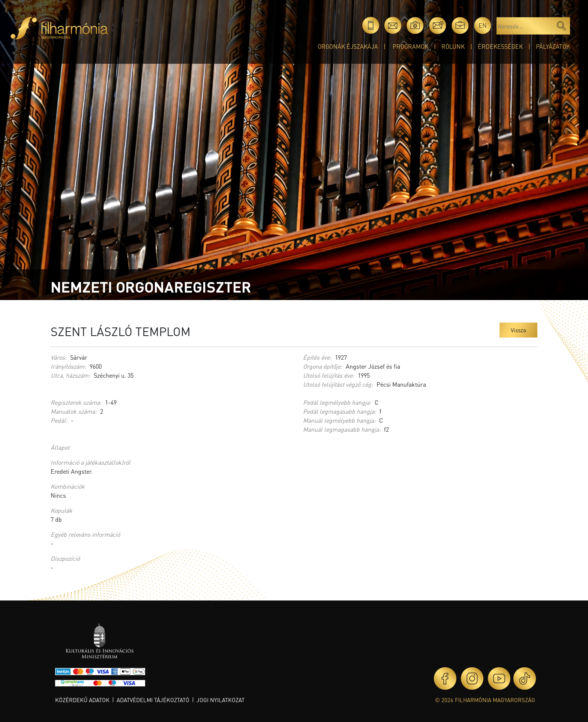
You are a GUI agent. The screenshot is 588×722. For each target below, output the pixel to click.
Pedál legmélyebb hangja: (337, 402)
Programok (410, 46)
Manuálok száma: (74, 411)
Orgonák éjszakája (348, 46)
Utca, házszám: (70, 375)
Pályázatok (553, 46)
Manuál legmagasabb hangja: (342, 429)
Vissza (518, 330)
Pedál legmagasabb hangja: (340, 411)
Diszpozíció (65, 558)
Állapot (60, 447)
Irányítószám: (68, 366)
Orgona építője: (323, 366)
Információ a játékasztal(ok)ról (91, 462)
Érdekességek (500, 46)
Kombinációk (68, 486)
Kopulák (61, 510)
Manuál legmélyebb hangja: (339, 420)
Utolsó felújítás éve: (329, 375)
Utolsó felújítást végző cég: (338, 384)
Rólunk (453, 46)
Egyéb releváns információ (85, 534)
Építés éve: (317, 357)
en (483, 25)
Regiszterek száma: (76, 402)
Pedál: (59, 420)
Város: (59, 357)
